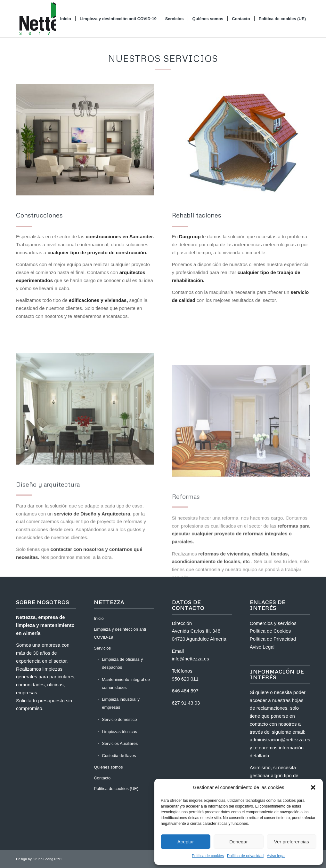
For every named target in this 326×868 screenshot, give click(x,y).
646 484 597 (185, 691)
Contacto (102, 778)
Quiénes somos (108, 767)
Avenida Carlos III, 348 (196, 631)
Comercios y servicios (273, 623)
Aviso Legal (262, 647)
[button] (313, 787)
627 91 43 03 (186, 703)
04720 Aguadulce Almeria (199, 639)
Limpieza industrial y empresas (121, 703)
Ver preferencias (292, 842)
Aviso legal (276, 856)
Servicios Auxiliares (120, 743)
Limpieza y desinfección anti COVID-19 (120, 633)
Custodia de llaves (119, 756)
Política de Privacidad (273, 639)
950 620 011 (185, 679)
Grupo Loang (43, 859)
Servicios (102, 648)
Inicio (99, 618)
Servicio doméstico (119, 719)
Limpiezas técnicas (119, 732)
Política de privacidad (245, 856)
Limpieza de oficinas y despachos (122, 663)
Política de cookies (208, 856)
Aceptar (186, 842)
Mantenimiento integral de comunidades (126, 683)
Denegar (239, 842)
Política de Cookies (270, 631)
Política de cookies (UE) (116, 789)
